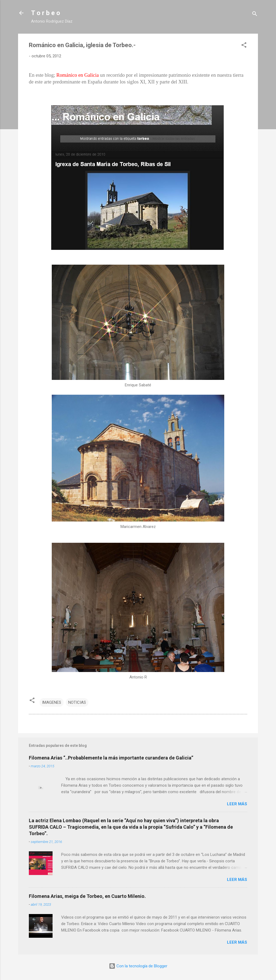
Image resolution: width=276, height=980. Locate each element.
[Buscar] (255, 15)
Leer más (237, 804)
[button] (244, 46)
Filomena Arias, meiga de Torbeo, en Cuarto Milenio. (87, 896)
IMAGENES (52, 702)
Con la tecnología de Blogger (138, 966)
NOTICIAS (77, 702)
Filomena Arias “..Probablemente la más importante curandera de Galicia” (111, 758)
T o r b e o (46, 13)
